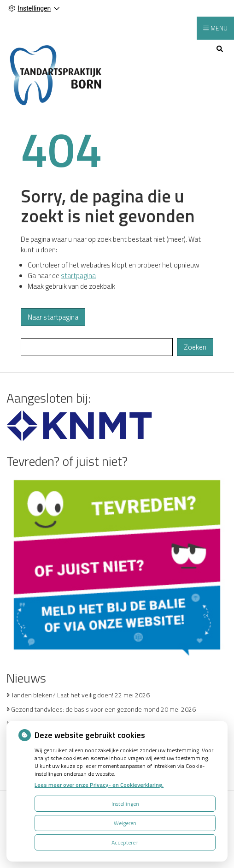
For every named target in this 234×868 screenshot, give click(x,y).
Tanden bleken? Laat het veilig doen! (62, 695)
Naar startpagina (53, 317)
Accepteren (125, 842)
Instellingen (125, 804)
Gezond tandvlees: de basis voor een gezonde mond (85, 709)
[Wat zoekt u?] (97, 347)
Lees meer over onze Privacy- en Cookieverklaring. (99, 785)
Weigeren (125, 823)
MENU (219, 28)
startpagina (78, 276)
